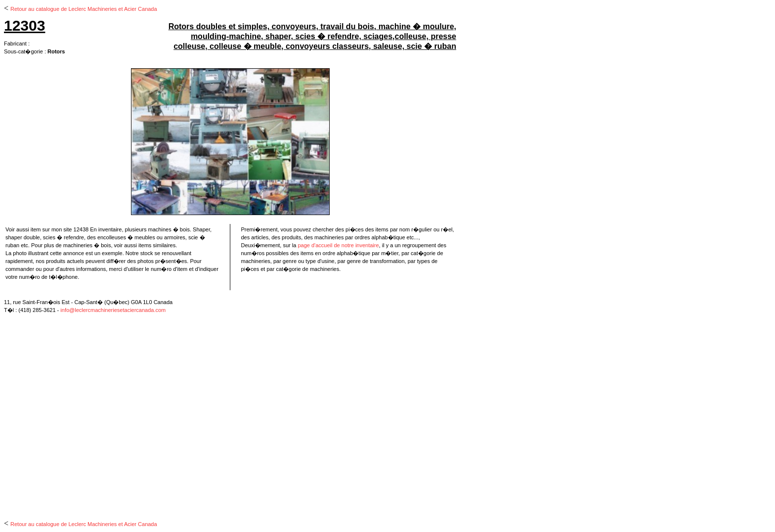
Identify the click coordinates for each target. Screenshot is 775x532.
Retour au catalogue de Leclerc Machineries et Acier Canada (84, 9)
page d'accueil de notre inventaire (338, 245)
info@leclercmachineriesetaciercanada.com (113, 310)
